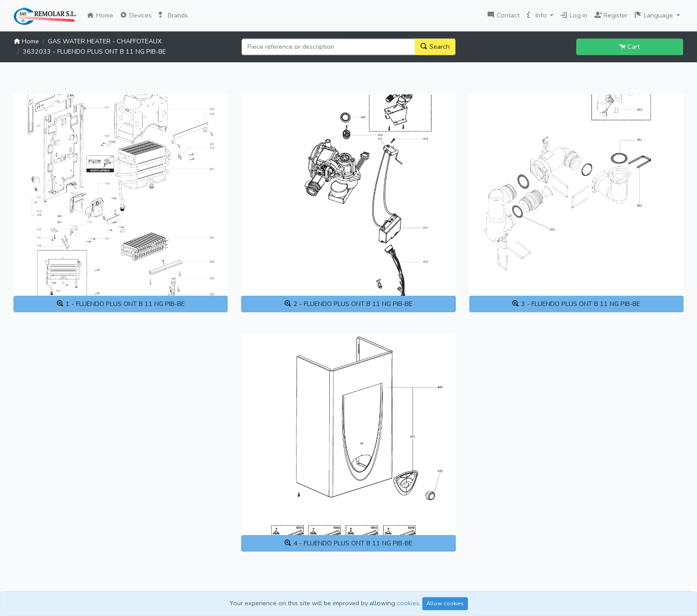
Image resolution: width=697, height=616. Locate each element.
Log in (574, 15)
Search (435, 47)
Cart (629, 47)
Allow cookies (445, 603)
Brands (173, 15)
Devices (136, 15)
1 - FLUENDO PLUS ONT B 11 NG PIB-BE (121, 304)
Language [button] (655, 15)
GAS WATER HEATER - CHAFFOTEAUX (105, 41)
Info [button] (538, 15)
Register (611, 14)
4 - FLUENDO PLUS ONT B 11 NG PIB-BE (348, 543)
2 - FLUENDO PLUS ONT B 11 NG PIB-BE (348, 304)
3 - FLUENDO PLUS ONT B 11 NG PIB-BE (576, 304)
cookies (408, 603)
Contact (504, 15)
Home (102, 15)
